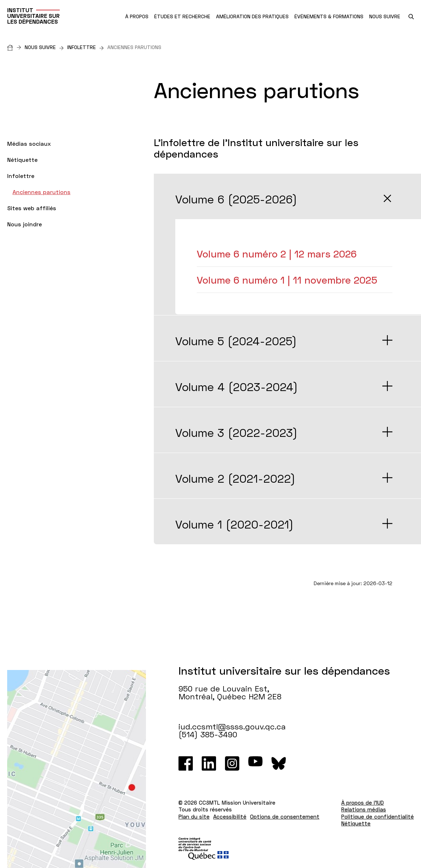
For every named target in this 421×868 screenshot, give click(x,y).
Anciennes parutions (41, 192)
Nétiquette (22, 160)
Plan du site (194, 816)
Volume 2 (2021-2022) (235, 478)
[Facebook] (186, 763)
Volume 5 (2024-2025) (236, 341)
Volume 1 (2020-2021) (234, 524)
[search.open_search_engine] (411, 17)
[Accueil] (16, 47)
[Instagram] (232, 763)
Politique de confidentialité (378, 816)
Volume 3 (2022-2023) (236, 433)
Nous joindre (25, 224)
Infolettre (85, 47)
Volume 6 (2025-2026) (236, 199)
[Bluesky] (279, 763)
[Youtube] (255, 763)
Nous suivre (44, 47)
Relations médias (364, 809)
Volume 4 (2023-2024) (237, 387)
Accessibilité (230, 816)
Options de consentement (285, 816)
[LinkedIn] (209, 763)
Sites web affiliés (32, 208)
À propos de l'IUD (363, 802)
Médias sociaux (29, 143)
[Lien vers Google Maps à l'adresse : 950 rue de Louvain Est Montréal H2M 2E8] (77, 769)
